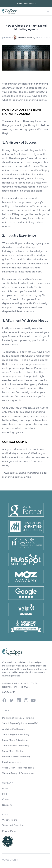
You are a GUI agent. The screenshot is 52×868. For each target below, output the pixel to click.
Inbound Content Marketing (16, 757)
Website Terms (10, 820)
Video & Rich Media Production (18, 768)
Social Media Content (13, 751)
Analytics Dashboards (13, 729)
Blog (5, 794)
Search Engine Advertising (16, 734)
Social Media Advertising (15, 740)
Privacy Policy (9, 831)
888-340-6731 (30, 3)
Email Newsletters (11, 762)
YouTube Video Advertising (16, 745)
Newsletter (8, 805)
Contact (6, 799)
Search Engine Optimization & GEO (20, 723)
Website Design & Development (18, 773)
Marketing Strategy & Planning (18, 718)
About (5, 788)
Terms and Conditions (13, 825)
